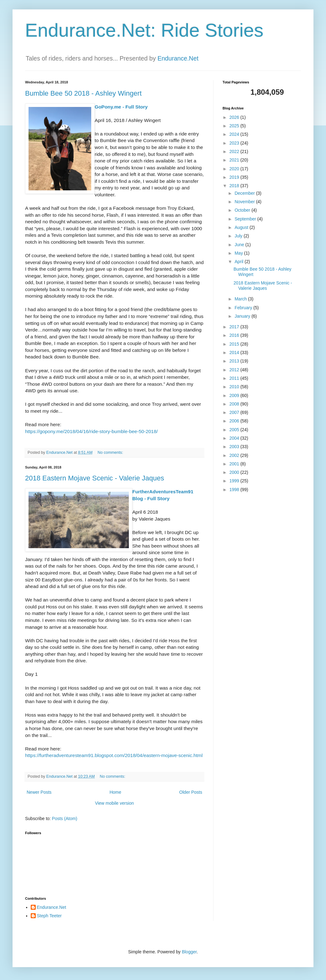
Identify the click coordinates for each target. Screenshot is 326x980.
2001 (235, 464)
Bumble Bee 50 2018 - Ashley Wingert (83, 93)
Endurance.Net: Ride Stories (144, 30)
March (241, 299)
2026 (235, 117)
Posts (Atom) (65, 818)
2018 (235, 186)
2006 (235, 421)
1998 (235, 490)
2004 (235, 438)
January (243, 316)
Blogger (189, 952)
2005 (235, 430)
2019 (235, 177)
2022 (235, 151)
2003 (235, 447)
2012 (235, 370)
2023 (235, 143)
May (239, 253)
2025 (235, 126)
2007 (235, 412)
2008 (235, 404)
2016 (235, 335)
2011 (235, 378)
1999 (235, 481)
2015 (235, 344)
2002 (235, 455)
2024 (235, 134)
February (244, 308)
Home (115, 792)
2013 (235, 361)
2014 (235, 352)
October (243, 210)
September (246, 219)
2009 (235, 395)
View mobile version (114, 803)
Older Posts (191, 792)
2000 (235, 472)
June (240, 245)
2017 (235, 327)
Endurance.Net (178, 58)
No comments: (111, 453)
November (245, 202)
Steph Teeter (49, 916)
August (242, 227)
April (239, 262)
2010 (235, 387)
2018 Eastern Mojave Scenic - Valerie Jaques (95, 478)
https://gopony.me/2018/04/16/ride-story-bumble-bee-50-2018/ (91, 431)
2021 (235, 160)
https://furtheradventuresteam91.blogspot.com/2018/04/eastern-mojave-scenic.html (114, 755)
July (239, 236)
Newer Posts (39, 792)
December (245, 193)
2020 (235, 169)
